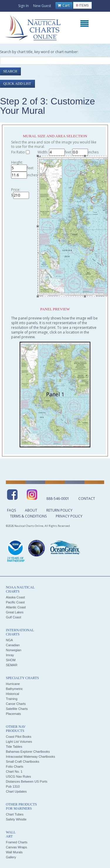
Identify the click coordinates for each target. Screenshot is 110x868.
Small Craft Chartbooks (23, 762)
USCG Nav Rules (18, 776)
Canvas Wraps (16, 847)
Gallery (11, 857)
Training (12, 699)
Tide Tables (14, 747)
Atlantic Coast (16, 607)
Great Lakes (15, 612)
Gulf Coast (13, 617)
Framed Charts (17, 842)
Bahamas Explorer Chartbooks (28, 752)
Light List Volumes (19, 742)
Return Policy (59, 510)
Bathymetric (14, 689)
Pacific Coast (15, 602)
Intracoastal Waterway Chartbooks (31, 757)
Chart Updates (16, 791)
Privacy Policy (69, 516)
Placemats (13, 714)
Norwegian (14, 650)
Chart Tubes (15, 814)
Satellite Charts (17, 709)
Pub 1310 (13, 786)
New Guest (42, 6)
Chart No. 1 (14, 771)
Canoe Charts (16, 704)
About (31, 510)
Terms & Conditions (28, 516)
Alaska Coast (15, 597)
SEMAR (12, 665)
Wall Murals (14, 852)
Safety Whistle (16, 819)
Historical (12, 694)
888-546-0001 (58, 499)
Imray (10, 655)
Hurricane (13, 684)
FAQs (11, 510)
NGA (9, 640)
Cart (64, 6)
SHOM (11, 660)
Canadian (13, 645)
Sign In (23, 6)
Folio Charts (15, 767)
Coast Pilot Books (19, 737)
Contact (87, 499)
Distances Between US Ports (27, 781)
